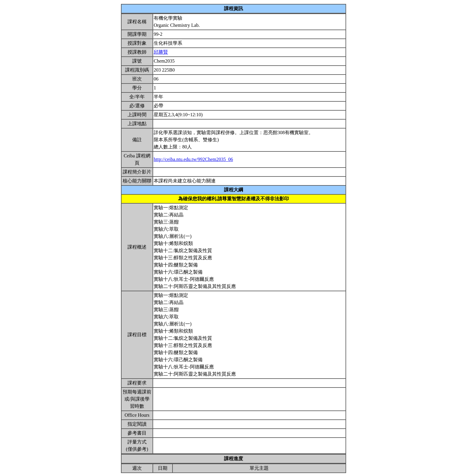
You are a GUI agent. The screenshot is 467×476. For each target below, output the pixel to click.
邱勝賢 (161, 52)
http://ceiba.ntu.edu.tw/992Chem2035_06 (193, 159)
